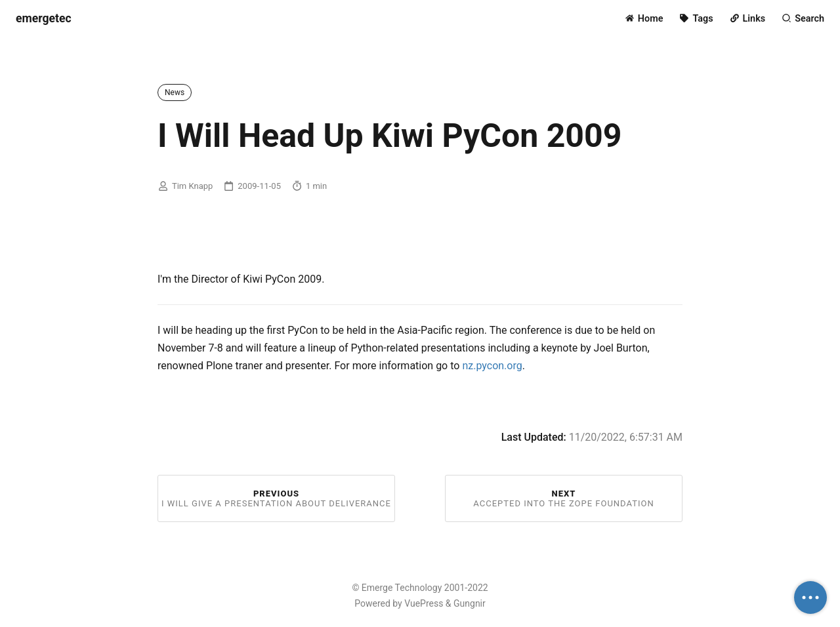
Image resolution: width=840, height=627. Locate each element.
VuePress (424, 603)
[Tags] (696, 19)
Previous (276, 498)
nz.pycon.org (492, 366)
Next (564, 498)
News (175, 92)
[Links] (747, 19)
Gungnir (470, 603)
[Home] (644, 19)
